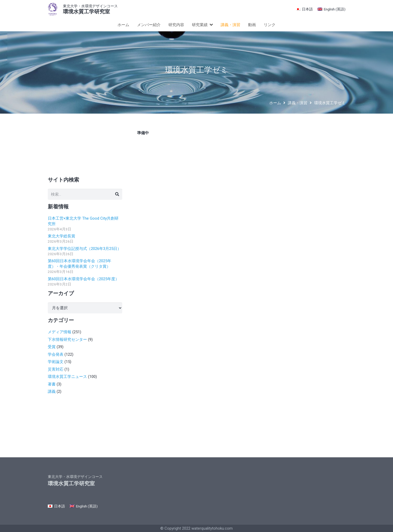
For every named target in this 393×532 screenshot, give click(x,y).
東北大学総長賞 (61, 236)
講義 (52, 391)
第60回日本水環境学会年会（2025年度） (83, 279)
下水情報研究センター (67, 340)
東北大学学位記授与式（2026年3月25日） (84, 249)
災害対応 (56, 369)
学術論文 (56, 362)
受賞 (52, 347)
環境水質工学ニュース (67, 377)
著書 (52, 384)
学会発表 (56, 354)
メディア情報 (60, 332)
